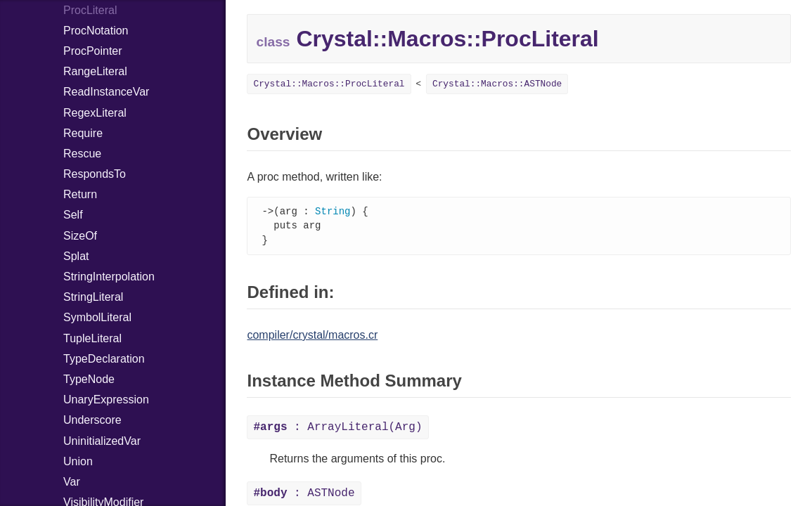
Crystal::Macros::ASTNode (497, 84)
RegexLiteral (95, 113)
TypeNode (89, 379)
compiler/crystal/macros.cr (312, 337)
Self (73, 215)
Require (83, 133)
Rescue (82, 154)
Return (80, 194)
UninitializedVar (102, 441)
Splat (76, 256)
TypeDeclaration (104, 359)
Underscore (92, 420)
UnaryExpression (106, 400)
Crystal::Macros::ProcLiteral (329, 84)
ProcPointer (93, 51)
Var (72, 482)
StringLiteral (93, 297)
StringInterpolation (109, 277)
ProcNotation (96, 31)
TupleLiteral (92, 338)
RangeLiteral (95, 71)
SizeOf (80, 236)
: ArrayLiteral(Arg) (337, 429)
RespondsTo (95, 174)
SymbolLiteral (97, 317)
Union (78, 461)
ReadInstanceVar (106, 92)
